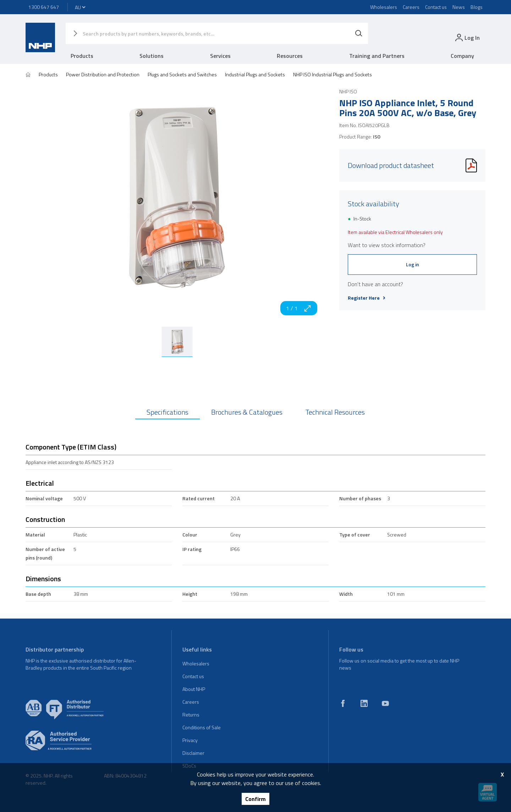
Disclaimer (193, 753)
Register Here (367, 298)
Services (220, 56)
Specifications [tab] (167, 412)
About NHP (194, 689)
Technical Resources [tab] (335, 412)
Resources (290, 56)
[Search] (359, 33)
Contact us (436, 7)
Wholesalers (384, 7)
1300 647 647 (44, 7)
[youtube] (385, 703)
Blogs (477, 7)
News (459, 7)
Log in (413, 264)
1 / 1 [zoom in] (299, 308)
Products (82, 56)
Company (462, 56)
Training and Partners (377, 56)
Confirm (255, 799)
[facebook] (343, 703)
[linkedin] (364, 703)
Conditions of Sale (202, 727)
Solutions (152, 56)
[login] (467, 37)
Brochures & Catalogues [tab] (247, 412)
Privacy (190, 740)
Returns (191, 715)
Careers (411, 7)
